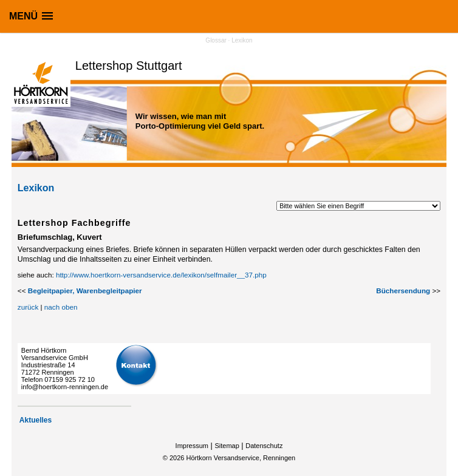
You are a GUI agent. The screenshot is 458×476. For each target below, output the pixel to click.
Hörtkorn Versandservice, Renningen (241, 458)
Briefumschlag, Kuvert (60, 237)
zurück (28, 307)
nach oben (61, 307)
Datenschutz (264, 446)
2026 (177, 458)
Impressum (192, 446)
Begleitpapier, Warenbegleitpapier (85, 291)
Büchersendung (403, 291)
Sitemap (227, 446)
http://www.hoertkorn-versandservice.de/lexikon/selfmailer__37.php (161, 275)
